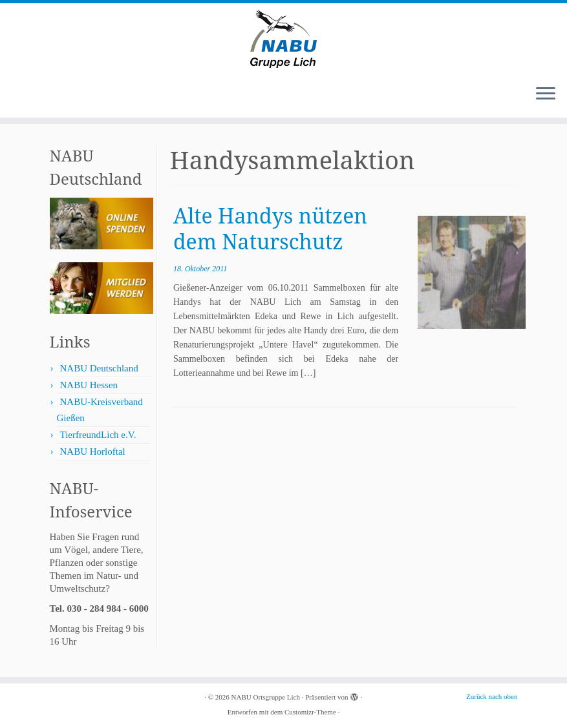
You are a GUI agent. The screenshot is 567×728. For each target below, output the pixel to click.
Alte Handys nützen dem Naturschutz (270, 228)
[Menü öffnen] (546, 94)
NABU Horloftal (93, 452)
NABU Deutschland (99, 368)
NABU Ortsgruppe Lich (266, 697)
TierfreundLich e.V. (98, 435)
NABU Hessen (89, 385)
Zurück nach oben (492, 696)
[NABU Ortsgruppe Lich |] (283, 39)
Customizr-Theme (310, 712)
